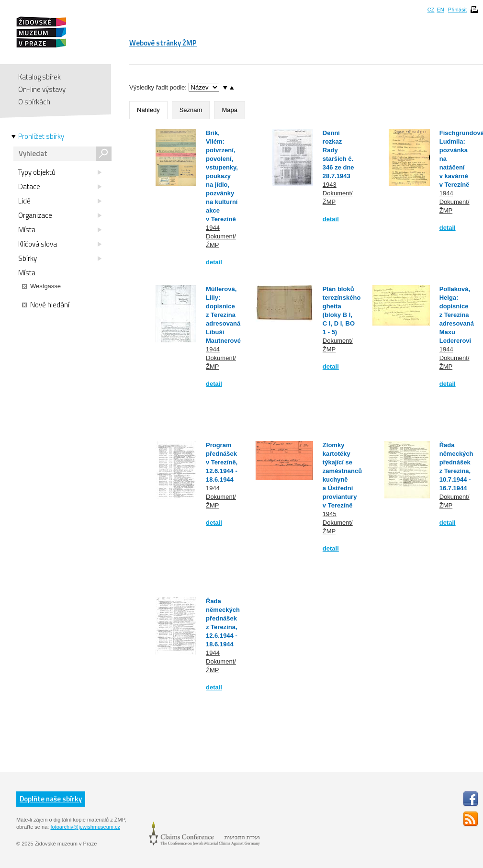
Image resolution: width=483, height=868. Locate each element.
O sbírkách (34, 102)
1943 (330, 185)
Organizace (60, 215)
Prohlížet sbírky (41, 136)
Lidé (60, 201)
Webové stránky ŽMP (163, 43)
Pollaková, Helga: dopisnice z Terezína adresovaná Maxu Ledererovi (457, 315)
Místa (60, 230)
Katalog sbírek (39, 77)
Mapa (230, 110)
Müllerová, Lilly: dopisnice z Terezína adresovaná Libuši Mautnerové (223, 315)
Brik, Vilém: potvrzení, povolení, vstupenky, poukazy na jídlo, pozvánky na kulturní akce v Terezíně (222, 176)
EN (440, 10)
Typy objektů (60, 172)
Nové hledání (46, 305)
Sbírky (60, 259)
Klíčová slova (60, 244)
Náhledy (148, 110)
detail (214, 262)
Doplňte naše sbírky (51, 799)
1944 (213, 228)
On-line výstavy (42, 89)
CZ (431, 10)
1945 (330, 514)
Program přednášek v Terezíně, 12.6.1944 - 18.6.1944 (222, 462)
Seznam (191, 110)
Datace (60, 187)
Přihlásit (457, 10)
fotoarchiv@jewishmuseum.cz (85, 827)
